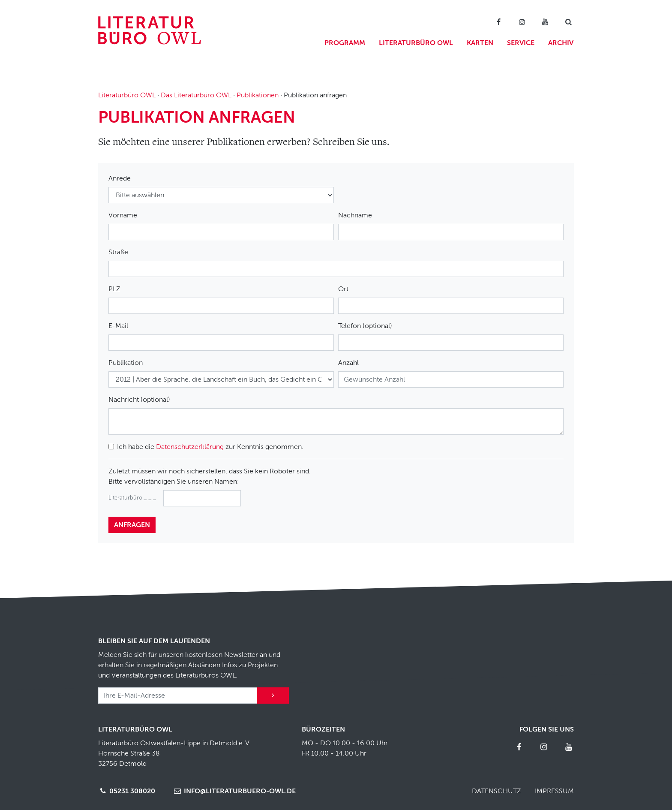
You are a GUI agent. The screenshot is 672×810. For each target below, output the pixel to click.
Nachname (355, 215)
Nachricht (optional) (139, 400)
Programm (345, 43)
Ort (343, 289)
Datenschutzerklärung (190, 447)
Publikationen (258, 95)
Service (521, 43)
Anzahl (348, 363)
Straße (118, 252)
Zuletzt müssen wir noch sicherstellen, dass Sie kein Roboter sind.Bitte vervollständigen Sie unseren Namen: (210, 476)
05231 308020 (127, 791)
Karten (480, 43)
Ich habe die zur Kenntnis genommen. (210, 447)
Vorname (123, 215)
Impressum (554, 791)
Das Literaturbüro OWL (196, 95)
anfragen (132, 525)
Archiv (561, 43)
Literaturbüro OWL (416, 43)
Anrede (120, 178)
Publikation (126, 363)
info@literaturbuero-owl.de (234, 791)
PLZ (114, 289)
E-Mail (118, 326)
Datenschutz (496, 791)
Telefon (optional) (365, 326)
